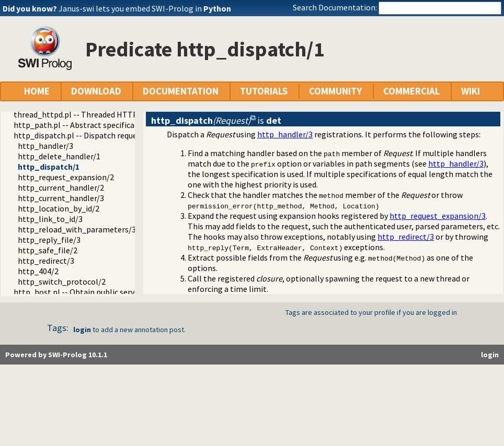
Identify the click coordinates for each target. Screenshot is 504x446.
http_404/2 (38, 271)
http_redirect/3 (46, 261)
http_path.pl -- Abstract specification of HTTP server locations (127, 125)
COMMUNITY (335, 91)
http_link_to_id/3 (50, 219)
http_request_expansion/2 (66, 177)
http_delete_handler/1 (59, 156)
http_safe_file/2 (48, 250)
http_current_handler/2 (61, 187)
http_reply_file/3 (49, 240)
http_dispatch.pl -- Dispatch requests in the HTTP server (115, 135)
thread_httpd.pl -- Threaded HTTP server (88, 114)
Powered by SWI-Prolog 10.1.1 (56, 355)
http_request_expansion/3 (438, 216)
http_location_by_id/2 (59, 208)
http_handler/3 (45, 146)
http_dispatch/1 (49, 167)
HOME (37, 91)
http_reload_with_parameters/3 (77, 229)
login (82, 330)
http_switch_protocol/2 (62, 281)
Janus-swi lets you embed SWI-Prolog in (145, 8)
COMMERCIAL (411, 91)
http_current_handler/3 (61, 198)
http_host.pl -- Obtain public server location (94, 292)
